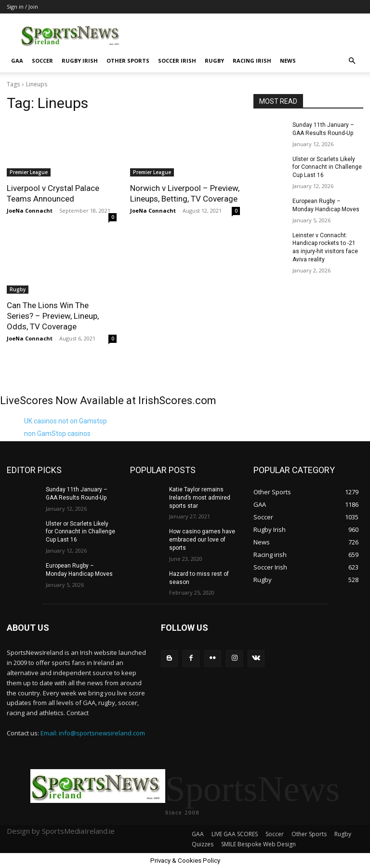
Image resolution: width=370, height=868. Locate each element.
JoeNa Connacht (30, 210)
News (288, 61)
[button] (352, 61)
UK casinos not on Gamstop (66, 421)
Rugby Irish (80, 61)
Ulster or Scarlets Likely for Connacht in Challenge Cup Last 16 (327, 167)
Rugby (214, 61)
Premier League (29, 172)
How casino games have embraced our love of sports (202, 540)
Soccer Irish (177, 61)
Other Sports (128, 61)
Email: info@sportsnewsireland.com (93, 733)
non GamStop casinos (57, 434)
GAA (17, 61)
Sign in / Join (22, 7)
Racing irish (252, 61)
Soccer (42, 61)
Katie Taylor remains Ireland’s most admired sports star (200, 498)
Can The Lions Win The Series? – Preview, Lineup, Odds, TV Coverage (53, 316)
